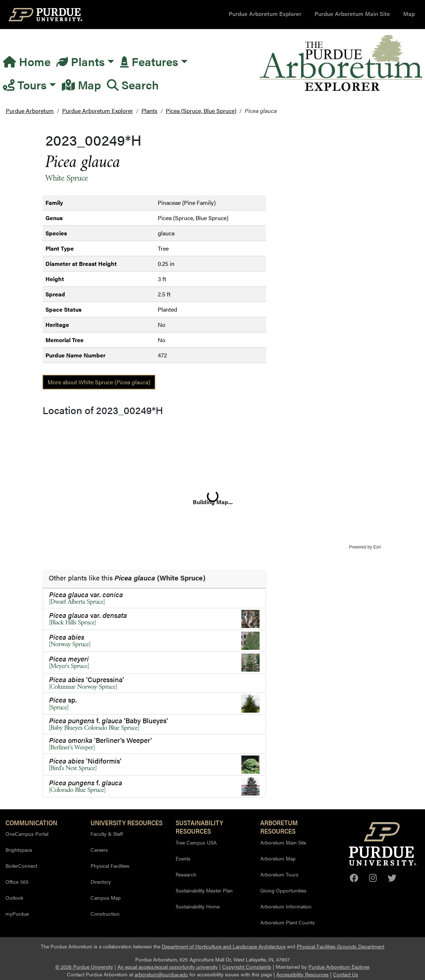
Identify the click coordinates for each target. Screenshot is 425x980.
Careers (99, 850)
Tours (25, 84)
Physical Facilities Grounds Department (340, 946)
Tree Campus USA (196, 842)
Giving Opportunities (283, 890)
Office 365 (17, 882)
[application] (213, 485)
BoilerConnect (21, 866)
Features (149, 61)
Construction (105, 914)
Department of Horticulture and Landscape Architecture (224, 946)
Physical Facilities (110, 866)
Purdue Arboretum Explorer (265, 14)
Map (409, 14)
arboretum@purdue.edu (161, 974)
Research (186, 874)
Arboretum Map (278, 858)
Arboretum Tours (279, 874)
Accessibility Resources (302, 974)
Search (133, 84)
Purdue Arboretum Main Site (352, 14)
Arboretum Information (286, 906)
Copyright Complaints (247, 967)
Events (183, 858)
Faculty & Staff (107, 834)
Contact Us (346, 974)
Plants (81, 61)
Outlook (14, 898)
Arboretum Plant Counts (288, 922)
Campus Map (106, 898)
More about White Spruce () (99, 382)
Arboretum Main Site (283, 842)
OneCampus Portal (27, 834)
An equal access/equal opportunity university (168, 967)
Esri (377, 547)
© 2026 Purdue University (84, 967)
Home (27, 61)
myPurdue (17, 914)
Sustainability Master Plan (204, 890)
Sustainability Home (198, 906)
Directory (101, 882)
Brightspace (19, 850)
